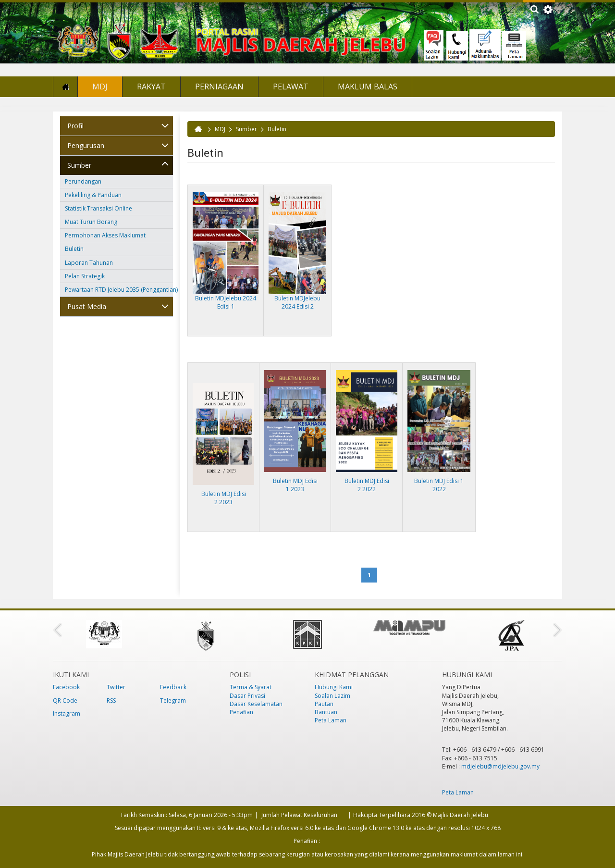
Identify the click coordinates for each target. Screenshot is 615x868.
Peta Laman (331, 720)
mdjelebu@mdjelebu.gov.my (500, 766)
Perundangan (83, 181)
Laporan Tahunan (89, 263)
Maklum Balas (368, 87)
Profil (75, 126)
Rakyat (151, 87)
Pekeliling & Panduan (93, 195)
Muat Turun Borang (91, 222)
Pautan (324, 704)
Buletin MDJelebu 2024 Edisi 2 (297, 302)
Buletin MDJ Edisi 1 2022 (439, 485)
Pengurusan (86, 145)
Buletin (74, 249)
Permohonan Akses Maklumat (105, 235)
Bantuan (326, 712)
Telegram (173, 701)
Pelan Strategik (85, 276)
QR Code (65, 701)
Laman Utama (65, 87)
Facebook (66, 687)
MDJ (100, 87)
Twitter (116, 687)
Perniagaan (219, 87)
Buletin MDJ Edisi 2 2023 (224, 498)
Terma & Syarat (251, 687)
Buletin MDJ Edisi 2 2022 (367, 485)
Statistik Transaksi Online (98, 208)
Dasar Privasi (247, 696)
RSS (111, 701)
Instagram (67, 713)
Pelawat (291, 87)
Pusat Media (87, 306)
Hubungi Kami (334, 687)
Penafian (241, 712)
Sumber (79, 165)
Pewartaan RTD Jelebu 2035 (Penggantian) (119, 290)
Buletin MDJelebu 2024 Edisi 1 (226, 302)
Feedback (173, 687)
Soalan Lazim (332, 696)
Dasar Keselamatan (256, 704)
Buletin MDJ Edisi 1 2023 (295, 485)
